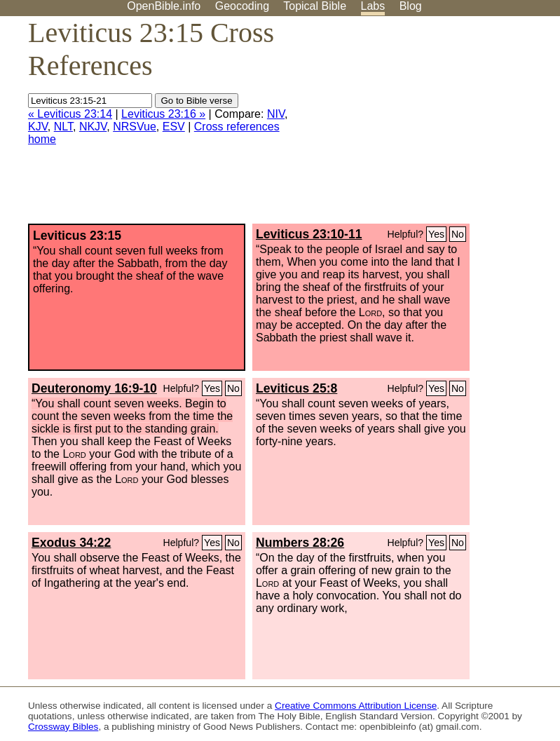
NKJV (93, 127)
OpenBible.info (164, 6)
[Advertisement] (418, 125)
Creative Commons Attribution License (356, 706)
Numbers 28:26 (300, 543)
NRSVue (135, 127)
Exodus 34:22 (71, 543)
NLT (63, 127)
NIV (276, 114)
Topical (315, 6)
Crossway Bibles (63, 727)
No (458, 234)
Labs (373, 6)
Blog (411, 6)
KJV (38, 127)
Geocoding (242, 6)
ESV (174, 127)
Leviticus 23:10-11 (309, 234)
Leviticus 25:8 (296, 388)
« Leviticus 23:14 (70, 114)
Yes (436, 234)
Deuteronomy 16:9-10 (94, 388)
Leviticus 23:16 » (163, 114)
